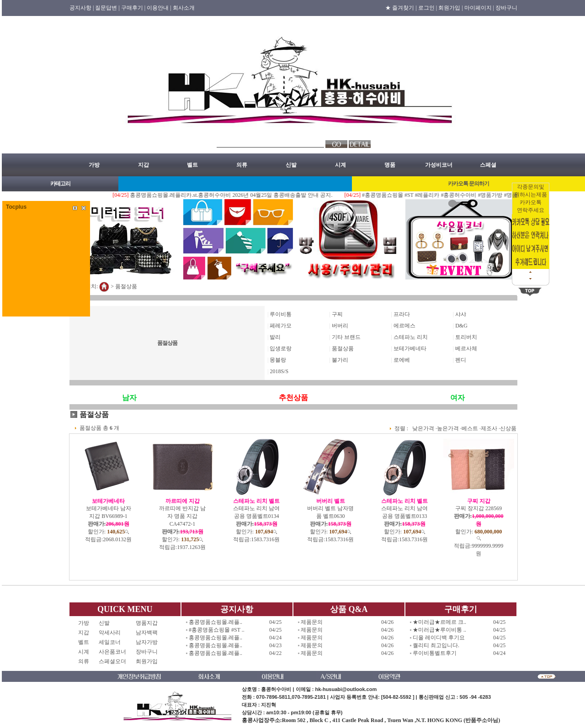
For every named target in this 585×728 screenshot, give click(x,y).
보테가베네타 (410, 348)
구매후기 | (133, 8)
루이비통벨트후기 (435, 653)
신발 (291, 165)
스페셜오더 (112, 661)
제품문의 (312, 622)
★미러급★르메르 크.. (439, 622)
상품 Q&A (349, 609)
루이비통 (281, 314)
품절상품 (126, 286)
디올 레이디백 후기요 (439, 638)
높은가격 (448, 428)
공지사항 (237, 609)
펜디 (461, 360)
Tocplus (16, 207)
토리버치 (466, 337)
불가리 (340, 360)
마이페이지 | (479, 8)
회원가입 (147, 661)
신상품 (508, 428)
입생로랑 (281, 348)
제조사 (489, 428)
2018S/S (279, 371)
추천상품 (293, 398)
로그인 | (428, 8)
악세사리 (112, 633)
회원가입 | (450, 8)
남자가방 (147, 642)
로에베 (402, 360)
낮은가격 (423, 428)
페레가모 (281, 326)
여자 (457, 398)
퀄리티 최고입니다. (436, 645)
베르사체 (466, 348)
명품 (390, 165)
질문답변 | (107, 8)
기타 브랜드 (346, 337)
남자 (129, 398)
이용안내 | (159, 8)
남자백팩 (147, 633)
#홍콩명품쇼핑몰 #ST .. (217, 630)
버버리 (340, 326)
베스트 (470, 428)
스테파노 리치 (411, 337)
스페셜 (488, 165)
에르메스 (404, 326)
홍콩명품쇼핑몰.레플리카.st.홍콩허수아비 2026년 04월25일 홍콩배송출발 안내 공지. (239, 195)
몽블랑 (278, 360)
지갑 (144, 165)
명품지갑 (147, 623)
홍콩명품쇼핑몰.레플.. (215, 622)
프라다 (402, 314)
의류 (242, 165)
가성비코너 (439, 165)
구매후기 (461, 609)
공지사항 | (82, 8)
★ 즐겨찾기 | (401, 8)
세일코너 (112, 642)
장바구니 (506, 8)
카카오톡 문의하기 (468, 184)
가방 (94, 165)
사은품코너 (112, 652)
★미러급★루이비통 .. (439, 630)
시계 (340, 165)
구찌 (337, 314)
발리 (275, 337)
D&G (461, 326)
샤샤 (461, 314)
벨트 (192, 165)
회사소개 (184, 8)
